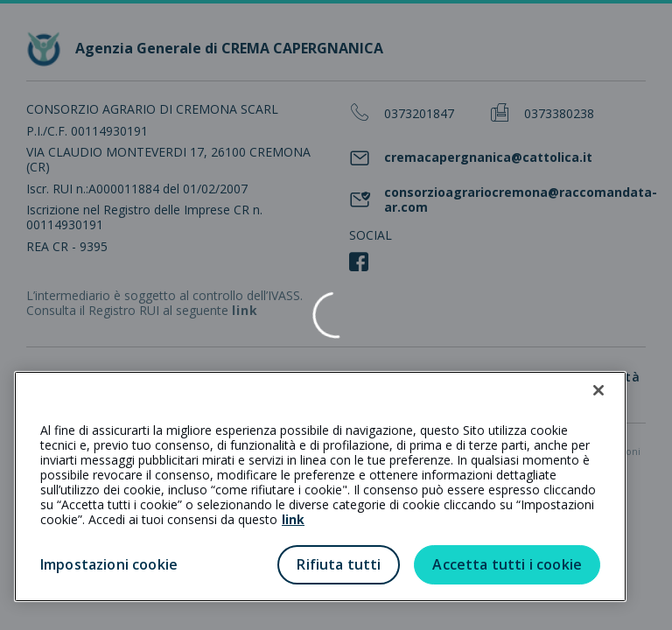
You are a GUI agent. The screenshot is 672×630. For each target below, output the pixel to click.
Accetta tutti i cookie (507, 564)
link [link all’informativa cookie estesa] (293, 519)
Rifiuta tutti (339, 564)
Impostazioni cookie (109, 564)
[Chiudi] (598, 390)
